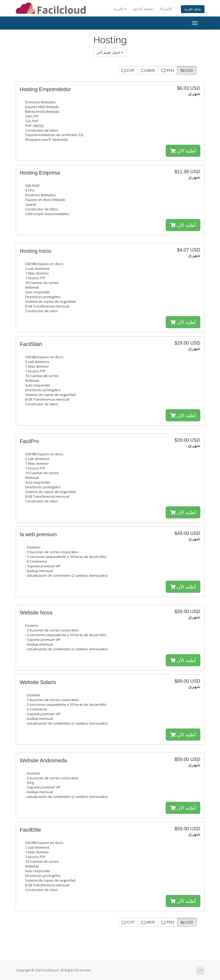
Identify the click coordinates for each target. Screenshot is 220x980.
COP (128, 70)
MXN (148, 70)
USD (187, 70)
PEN (168, 70)
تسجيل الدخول (143, 9)
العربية (120, 9)
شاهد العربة (193, 9)
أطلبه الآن (183, 151)
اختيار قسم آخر (110, 52)
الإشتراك (166, 9)
